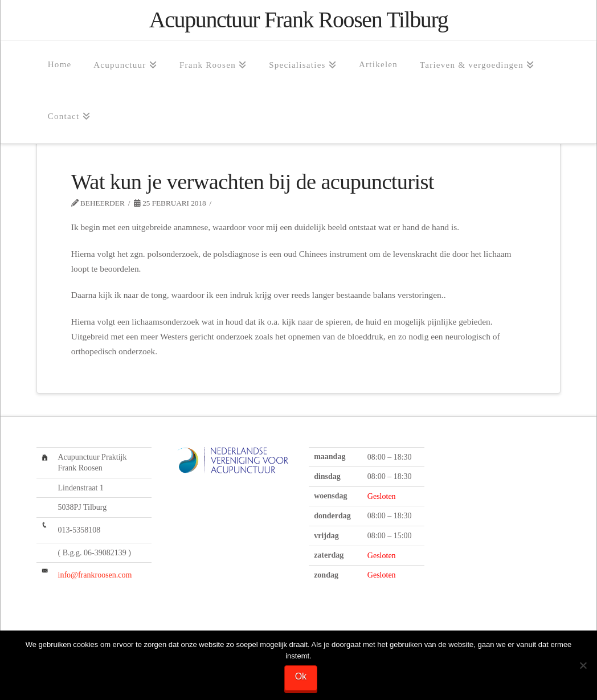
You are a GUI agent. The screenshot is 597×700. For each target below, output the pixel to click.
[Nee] (583, 666)
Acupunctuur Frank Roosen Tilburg (298, 20)
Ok (301, 677)
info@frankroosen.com (95, 575)
